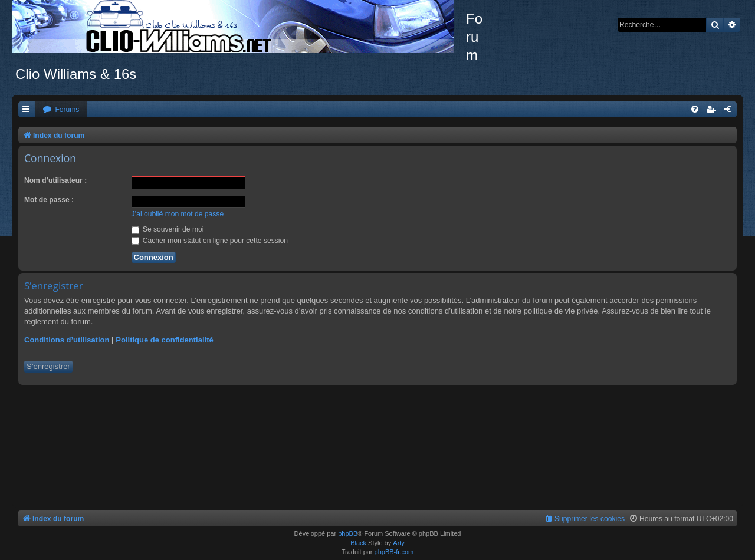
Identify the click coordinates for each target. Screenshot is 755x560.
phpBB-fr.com (394, 552)
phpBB (348, 533)
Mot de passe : (49, 200)
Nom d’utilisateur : (55, 180)
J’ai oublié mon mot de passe (178, 214)
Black (358, 543)
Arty (399, 543)
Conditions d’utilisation (67, 340)
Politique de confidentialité (164, 340)
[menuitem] (61, 110)
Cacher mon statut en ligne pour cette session (210, 241)
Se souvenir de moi (168, 229)
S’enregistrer (48, 366)
